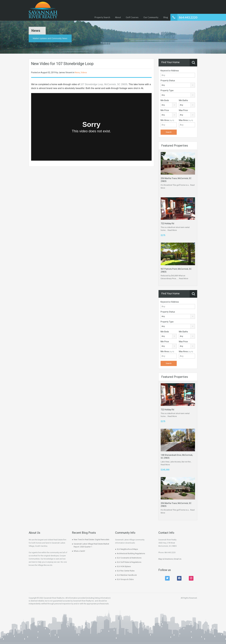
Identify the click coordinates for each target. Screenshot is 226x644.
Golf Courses (132, 17)
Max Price (183, 110)
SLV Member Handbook (127, 575)
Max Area (186, 120)
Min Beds (165, 100)
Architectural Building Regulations (131, 553)
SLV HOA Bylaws (124, 566)
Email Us (178, 559)
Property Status (168, 81)
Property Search (102, 17)
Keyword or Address (170, 71)
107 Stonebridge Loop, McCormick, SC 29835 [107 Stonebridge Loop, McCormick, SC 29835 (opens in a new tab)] (104, 84)
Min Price (165, 110)
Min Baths (183, 100)
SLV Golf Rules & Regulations (129, 562)
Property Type (167, 90)
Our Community (151, 17)
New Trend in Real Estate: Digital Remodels (91, 540)
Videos (84, 72)
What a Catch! (79, 551)
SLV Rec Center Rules (126, 571)
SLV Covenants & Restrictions (129, 558)
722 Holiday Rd (167, 223)
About (118, 17)
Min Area (167, 120)
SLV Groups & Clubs (125, 579)
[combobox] (178, 85)
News (77, 72)
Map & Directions (166, 559)
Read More (172, 230)
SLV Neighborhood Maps (127, 549)
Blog (166, 17)
